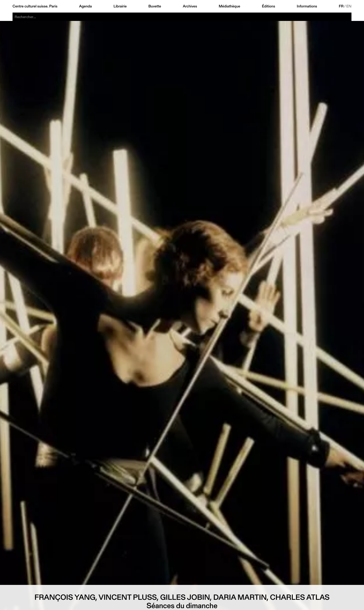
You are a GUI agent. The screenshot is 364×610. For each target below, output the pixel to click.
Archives (190, 6)
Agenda (86, 6)
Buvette (155, 6)
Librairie (120, 6)
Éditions (268, 6)
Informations (307, 6)
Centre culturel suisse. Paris (35, 6)
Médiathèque (229, 6)
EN (349, 6)
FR (341, 6)
